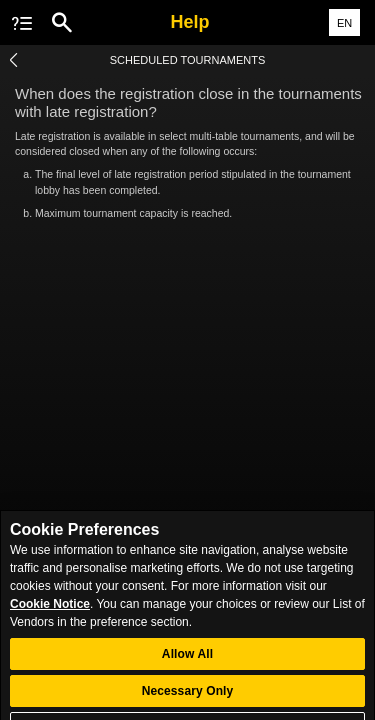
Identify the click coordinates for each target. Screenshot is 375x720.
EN (344, 23)
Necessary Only (188, 703)
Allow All (187, 666)
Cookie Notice (50, 616)
